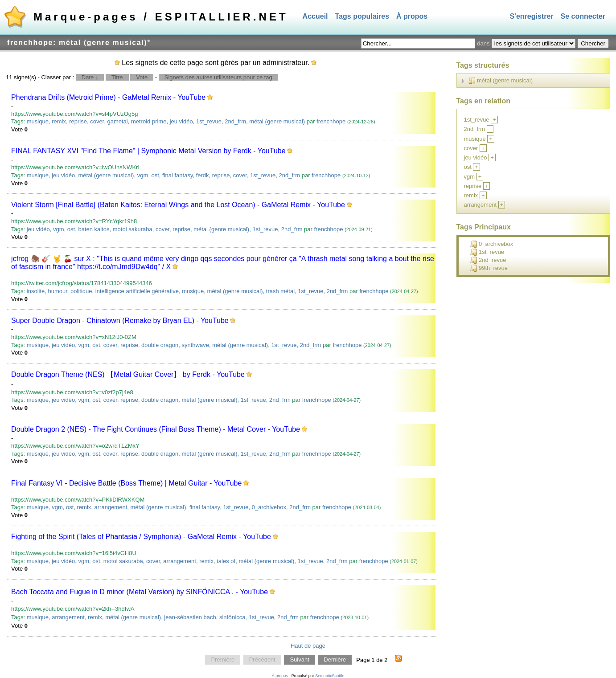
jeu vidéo (181, 121)
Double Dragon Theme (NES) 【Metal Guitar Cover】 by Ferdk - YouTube (128, 374)
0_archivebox (269, 507)
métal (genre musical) (277, 121)
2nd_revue (488, 260)
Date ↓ (90, 77)
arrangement (111, 507)
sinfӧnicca (232, 617)
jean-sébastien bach (190, 617)
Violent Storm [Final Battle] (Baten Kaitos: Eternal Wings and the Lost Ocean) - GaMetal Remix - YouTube (178, 205)
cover (97, 121)
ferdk (203, 175)
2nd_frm (235, 121)
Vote (142, 77)
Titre (117, 77)
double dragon (160, 345)
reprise (78, 121)
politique (81, 291)
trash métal (280, 291)
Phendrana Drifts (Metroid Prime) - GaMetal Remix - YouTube (108, 97)
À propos (412, 16)
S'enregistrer (531, 16)
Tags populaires (362, 16)
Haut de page (308, 646)
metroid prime (149, 121)
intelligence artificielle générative (137, 291)
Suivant (299, 660)
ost (155, 175)
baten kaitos (94, 229)
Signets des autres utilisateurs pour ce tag (218, 77)
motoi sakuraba (133, 229)
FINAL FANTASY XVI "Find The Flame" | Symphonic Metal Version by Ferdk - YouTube (148, 151)
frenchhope (331, 121)
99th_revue (489, 268)
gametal (117, 121)
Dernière (335, 660)
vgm (143, 175)
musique (38, 121)
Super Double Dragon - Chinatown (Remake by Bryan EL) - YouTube (120, 321)
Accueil (315, 16)
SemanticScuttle (330, 676)
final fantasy (177, 175)
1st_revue (209, 121)
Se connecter (583, 16)
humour (57, 291)
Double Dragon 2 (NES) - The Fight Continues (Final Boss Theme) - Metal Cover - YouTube (156, 429)
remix (59, 121)
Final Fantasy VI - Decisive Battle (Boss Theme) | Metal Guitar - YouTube (126, 483)
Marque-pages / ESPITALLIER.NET (161, 17)
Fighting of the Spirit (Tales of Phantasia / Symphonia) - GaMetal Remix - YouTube (141, 537)
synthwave (195, 345)
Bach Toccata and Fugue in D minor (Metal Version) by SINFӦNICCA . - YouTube (140, 592)
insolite (36, 291)
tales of (226, 561)
